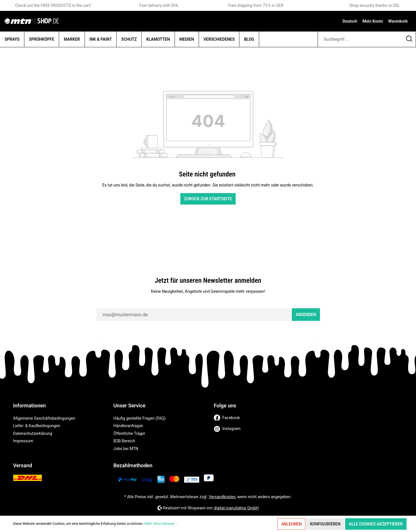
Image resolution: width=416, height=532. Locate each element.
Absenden (306, 315)
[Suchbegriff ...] (360, 39)
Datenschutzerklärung (33, 433)
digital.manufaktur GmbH (236, 508)
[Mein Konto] (373, 21)
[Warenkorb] (398, 21)
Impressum (23, 441)
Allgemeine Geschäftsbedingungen (44, 418)
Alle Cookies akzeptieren (376, 524)
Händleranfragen (128, 426)
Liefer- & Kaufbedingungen (37, 426)
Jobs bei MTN (126, 449)
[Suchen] (409, 39)
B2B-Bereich (124, 441)
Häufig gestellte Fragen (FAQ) (140, 418)
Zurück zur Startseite (208, 199)
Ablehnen (291, 524)
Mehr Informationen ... (161, 524)
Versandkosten (222, 497)
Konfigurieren (325, 524)
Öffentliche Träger (129, 433)
